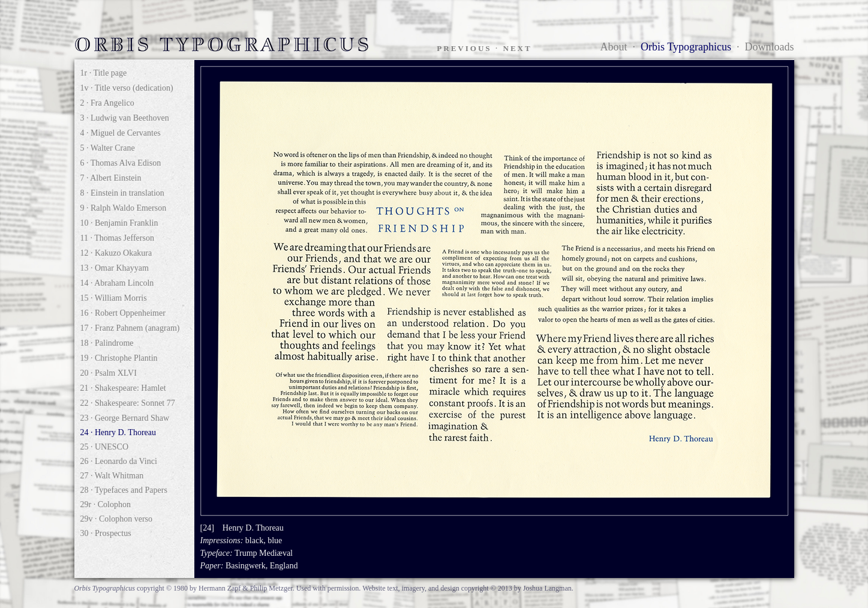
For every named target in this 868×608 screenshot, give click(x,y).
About (614, 47)
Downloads (770, 47)
